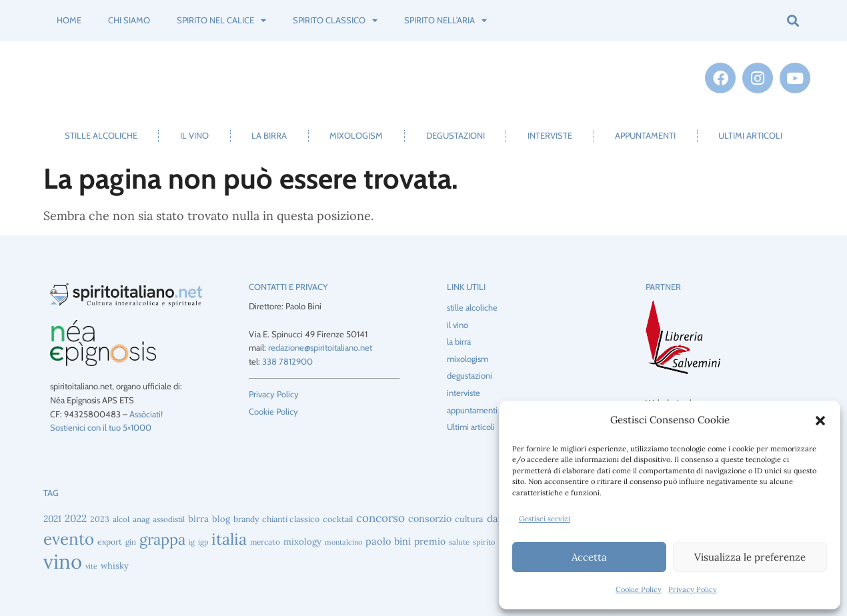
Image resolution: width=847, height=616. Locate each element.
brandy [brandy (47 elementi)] (246, 519)
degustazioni (456, 135)
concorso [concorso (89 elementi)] (380, 518)
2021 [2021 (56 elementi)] (52, 519)
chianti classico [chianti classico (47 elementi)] (291, 519)
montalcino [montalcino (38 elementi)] (343, 542)
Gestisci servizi (545, 519)
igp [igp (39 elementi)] (203, 542)
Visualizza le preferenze (750, 557)
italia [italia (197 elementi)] (229, 539)
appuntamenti (645, 135)
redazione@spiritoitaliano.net (320, 347)
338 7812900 (287, 361)
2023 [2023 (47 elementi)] (100, 519)
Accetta (589, 557)
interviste (550, 135)
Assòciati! (146, 414)
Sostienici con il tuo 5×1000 (101, 427)
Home (69, 20)
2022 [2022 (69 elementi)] (76, 518)
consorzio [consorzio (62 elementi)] (430, 519)
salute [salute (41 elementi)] (459, 542)
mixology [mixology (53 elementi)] (302, 542)
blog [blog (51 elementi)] (221, 519)
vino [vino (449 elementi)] (63, 561)
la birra (269, 135)
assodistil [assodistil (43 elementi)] (169, 519)
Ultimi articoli (750, 135)
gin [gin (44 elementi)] (131, 542)
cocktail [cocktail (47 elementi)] (338, 519)
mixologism (356, 135)
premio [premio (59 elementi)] (430, 541)
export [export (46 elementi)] (110, 542)
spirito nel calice (221, 20)
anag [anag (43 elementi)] (141, 519)
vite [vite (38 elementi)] (91, 566)
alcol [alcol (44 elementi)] (121, 519)
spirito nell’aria (446, 20)
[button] (820, 421)
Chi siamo (129, 20)
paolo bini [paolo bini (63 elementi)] (388, 541)
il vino (194, 135)
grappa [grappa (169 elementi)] (162, 539)
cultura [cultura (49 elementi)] (469, 519)
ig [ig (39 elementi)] (192, 542)
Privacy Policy (693, 589)
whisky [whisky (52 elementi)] (115, 566)
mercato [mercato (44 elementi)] (265, 542)
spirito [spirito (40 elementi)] (484, 542)
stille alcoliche (101, 135)
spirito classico (335, 20)
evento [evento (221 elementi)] (69, 539)
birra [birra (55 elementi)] (198, 519)
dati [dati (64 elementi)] (496, 518)
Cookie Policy (639, 589)
